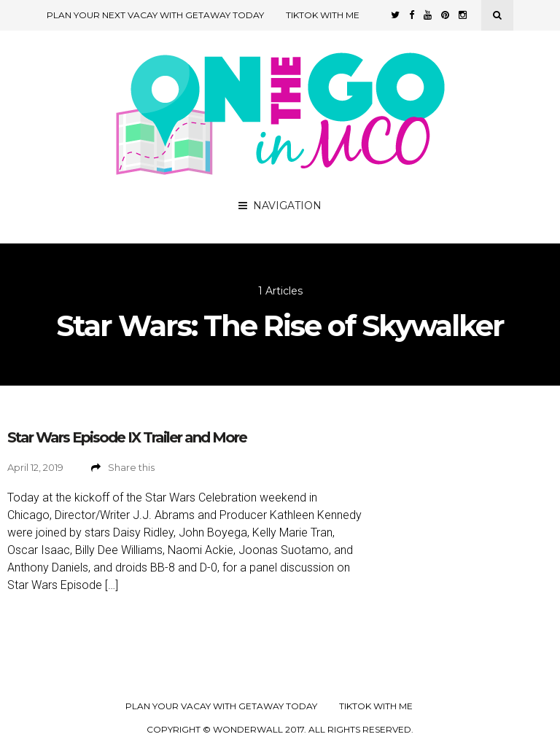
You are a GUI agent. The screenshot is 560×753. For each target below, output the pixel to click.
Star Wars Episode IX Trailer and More (127, 437)
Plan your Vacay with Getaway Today (221, 706)
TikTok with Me (323, 15)
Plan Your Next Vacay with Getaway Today (155, 15)
